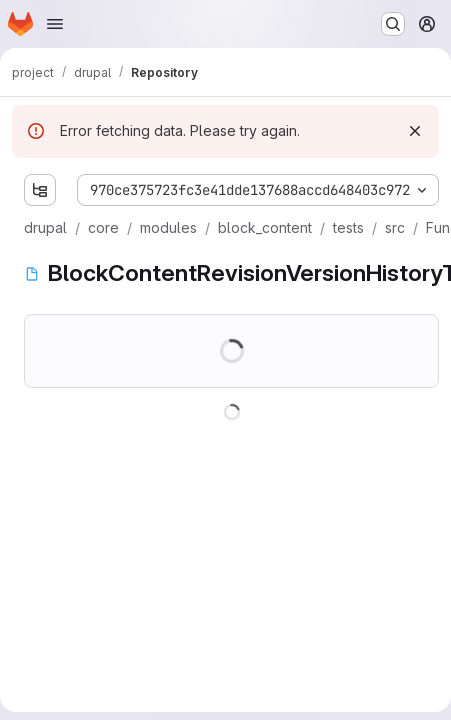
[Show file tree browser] (40, 190)
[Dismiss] (415, 131)
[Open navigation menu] (55, 24)
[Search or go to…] (393, 24)
